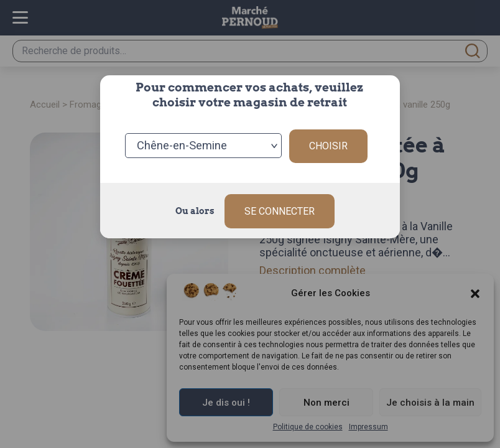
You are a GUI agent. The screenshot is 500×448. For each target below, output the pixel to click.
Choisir (328, 145)
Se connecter (280, 209)
